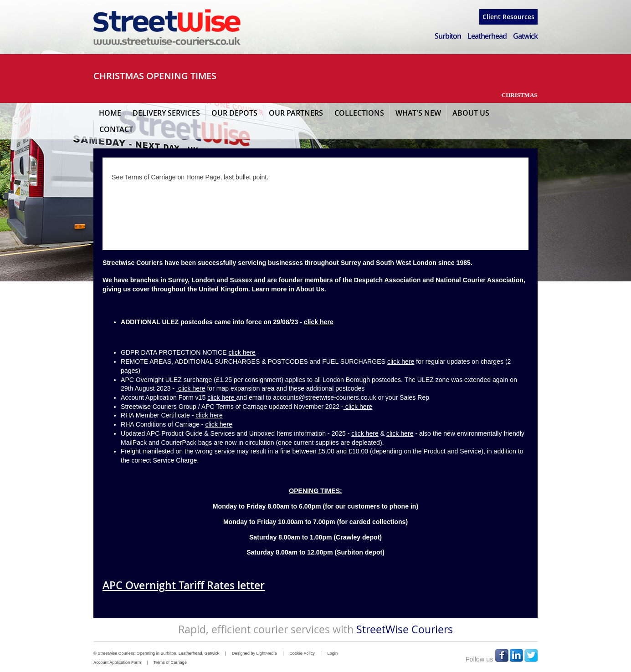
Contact (116, 129)
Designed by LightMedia (254, 653)
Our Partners (296, 113)
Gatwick (525, 36)
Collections (359, 113)
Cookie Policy (302, 653)
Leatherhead (487, 36)
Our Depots (234, 113)
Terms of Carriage (170, 662)
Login (332, 653)
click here (319, 322)
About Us (471, 113)
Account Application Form (117, 662)
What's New (418, 113)
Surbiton (448, 36)
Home (110, 113)
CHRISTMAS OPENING (141, 76)
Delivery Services (166, 113)
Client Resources (508, 17)
